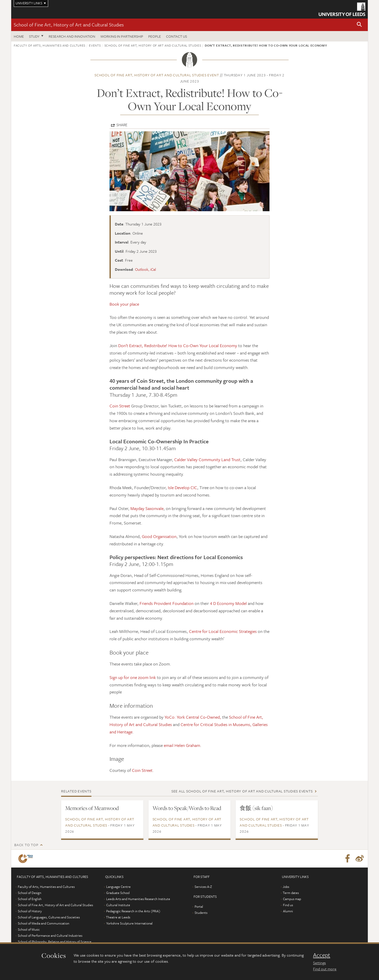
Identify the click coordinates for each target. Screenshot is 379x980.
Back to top (26, 845)
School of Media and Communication (44, 923)
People (155, 36)
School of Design (30, 893)
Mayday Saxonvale (147, 508)
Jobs (286, 887)
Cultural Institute (118, 905)
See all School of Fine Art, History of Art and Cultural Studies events (242, 791)
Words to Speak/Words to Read (187, 808)
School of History (30, 911)
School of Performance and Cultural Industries (50, 935)
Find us (288, 905)
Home (19, 36)
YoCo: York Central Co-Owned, (193, 717)
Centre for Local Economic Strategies (223, 631)
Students (201, 913)
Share (122, 125)
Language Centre (118, 887)
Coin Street (120, 406)
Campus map (292, 899)
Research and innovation (72, 36)
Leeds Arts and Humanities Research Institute (138, 899)
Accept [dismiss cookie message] (322, 955)
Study (34, 36)
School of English (30, 899)
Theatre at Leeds (118, 917)
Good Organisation (159, 536)
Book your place (124, 304)
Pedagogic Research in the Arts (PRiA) (133, 911)
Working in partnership (122, 36)
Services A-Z (203, 887)
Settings (319, 963)
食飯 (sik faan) (256, 808)
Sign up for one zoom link (133, 677)
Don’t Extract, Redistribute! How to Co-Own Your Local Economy (178, 345)
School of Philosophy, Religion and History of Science (55, 942)
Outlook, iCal (145, 269)
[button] (359, 25)
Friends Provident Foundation (167, 603)
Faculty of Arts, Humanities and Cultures (50, 45)
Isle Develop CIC (182, 487)
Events (95, 45)
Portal (199, 906)
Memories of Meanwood (92, 808)
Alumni (288, 911)
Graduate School (118, 893)
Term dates (291, 893)
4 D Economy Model (228, 603)
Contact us (177, 36)
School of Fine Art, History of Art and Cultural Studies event (157, 75)
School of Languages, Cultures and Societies (49, 917)
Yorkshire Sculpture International (129, 923)
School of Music (29, 929)
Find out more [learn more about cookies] (325, 969)
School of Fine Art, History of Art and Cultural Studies (69, 25)
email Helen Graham (182, 745)
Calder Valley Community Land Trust (207, 459)
